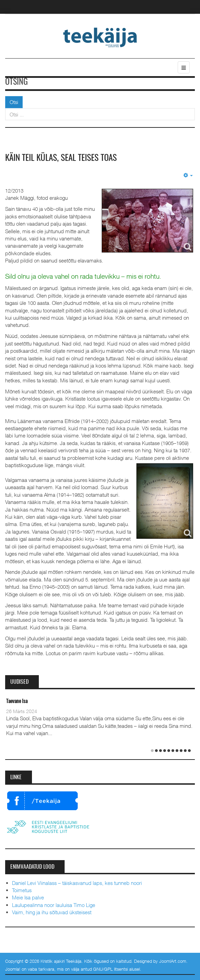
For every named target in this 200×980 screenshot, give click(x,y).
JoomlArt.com (173, 961)
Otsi (14, 102)
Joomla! (13, 969)
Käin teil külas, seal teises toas (63, 158)
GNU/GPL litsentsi (110, 969)
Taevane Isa (17, 702)
